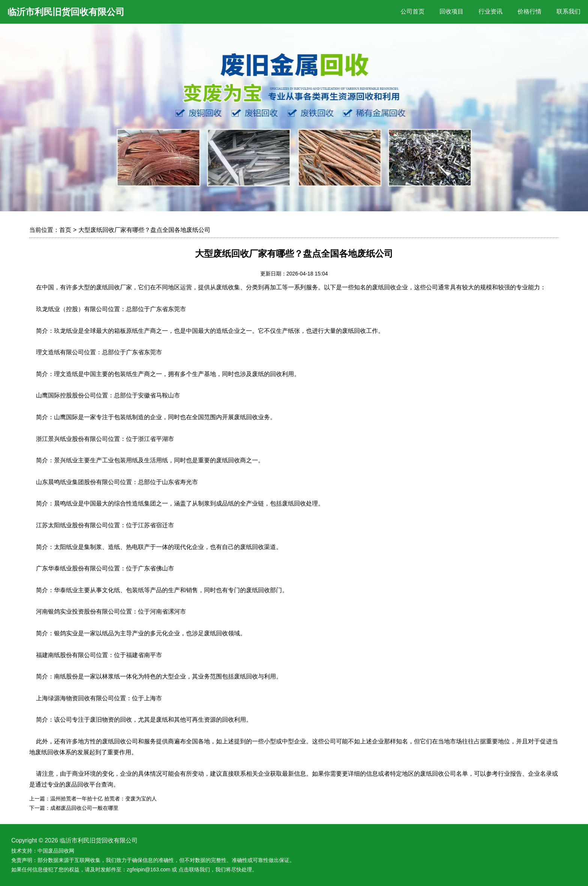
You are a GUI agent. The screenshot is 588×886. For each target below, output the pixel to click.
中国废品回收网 (56, 851)
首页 (65, 230)
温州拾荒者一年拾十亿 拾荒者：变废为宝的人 (103, 799)
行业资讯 (490, 11)
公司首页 (412, 11)
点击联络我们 (194, 869)
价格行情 (529, 11)
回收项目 (451, 11)
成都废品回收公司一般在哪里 (84, 808)
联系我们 (568, 11)
